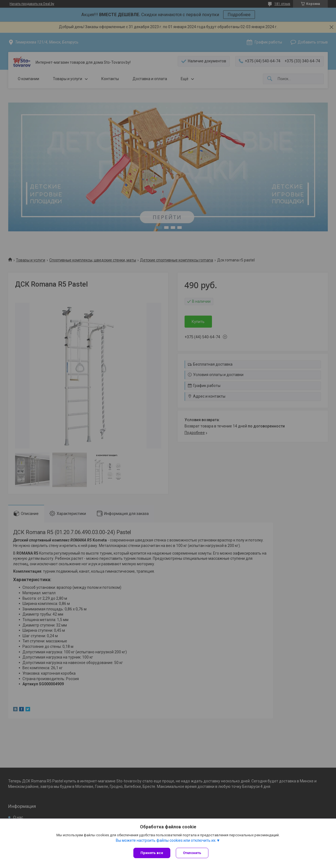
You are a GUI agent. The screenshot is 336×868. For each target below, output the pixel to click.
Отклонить (192, 853)
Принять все (152, 853)
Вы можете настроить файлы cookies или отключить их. (166, 840)
